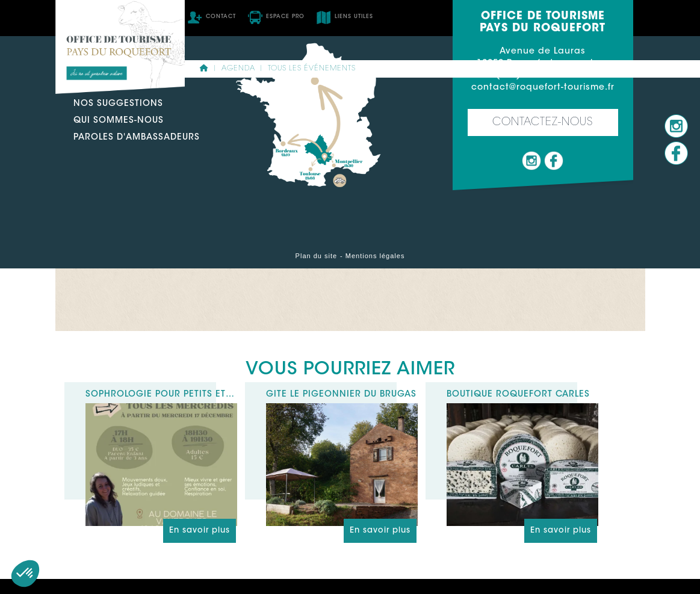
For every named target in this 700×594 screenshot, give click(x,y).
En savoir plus (200, 531)
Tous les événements (312, 69)
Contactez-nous (543, 123)
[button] (25, 574)
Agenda (238, 69)
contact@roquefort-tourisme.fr (543, 88)
